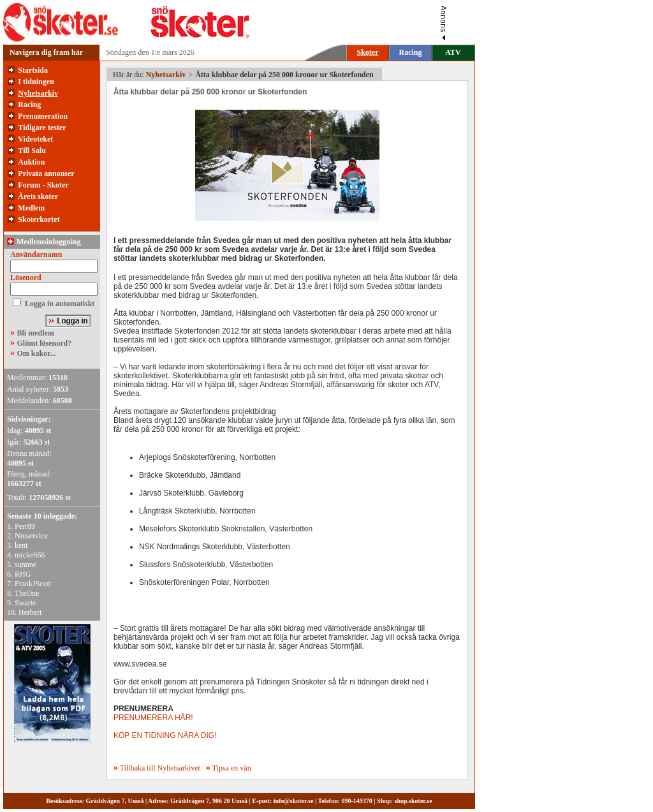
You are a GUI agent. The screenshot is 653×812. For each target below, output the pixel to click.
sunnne (26, 565)
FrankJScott (33, 584)
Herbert (30, 612)
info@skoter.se (294, 801)
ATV (453, 52)
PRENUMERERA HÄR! (153, 718)
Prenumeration (43, 116)
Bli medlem (36, 333)
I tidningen (36, 82)
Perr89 (25, 526)
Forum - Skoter (43, 185)
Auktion (31, 162)
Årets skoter (38, 196)
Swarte (25, 603)
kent (21, 545)
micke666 (30, 555)
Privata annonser (46, 173)
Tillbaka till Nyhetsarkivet (157, 768)
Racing (411, 52)
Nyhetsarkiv (38, 93)
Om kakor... (37, 353)
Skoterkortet (39, 219)
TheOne (27, 593)
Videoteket (35, 139)
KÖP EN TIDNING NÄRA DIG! (165, 735)
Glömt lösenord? (45, 343)
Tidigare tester (42, 128)
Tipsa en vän (232, 768)
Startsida (33, 70)
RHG (23, 574)
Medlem (31, 208)
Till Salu (32, 151)
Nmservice (31, 536)
